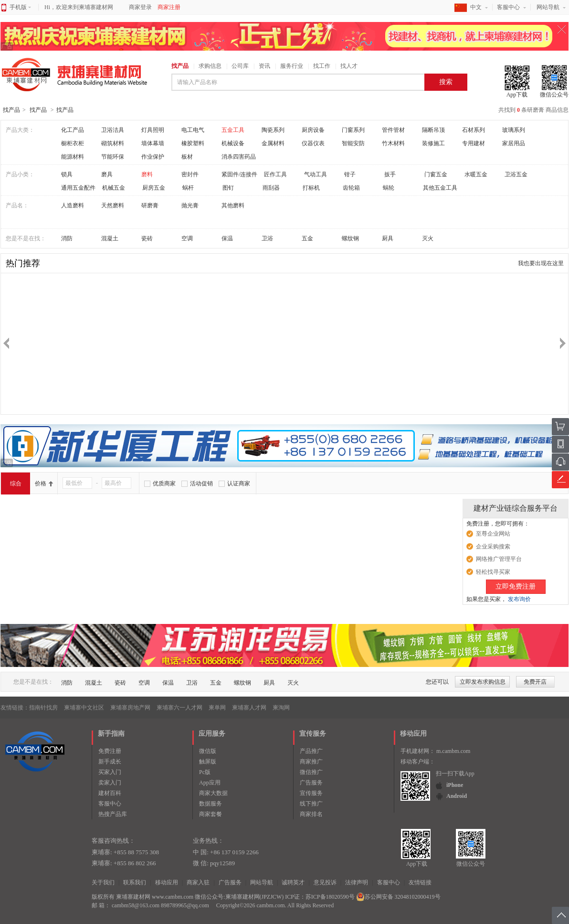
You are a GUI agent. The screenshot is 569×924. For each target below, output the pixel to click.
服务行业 (292, 66)
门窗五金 (436, 174)
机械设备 (233, 143)
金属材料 (273, 143)
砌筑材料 (113, 143)
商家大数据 (213, 793)
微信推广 (311, 772)
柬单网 (217, 708)
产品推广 (311, 751)
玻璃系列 (514, 130)
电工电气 (193, 130)
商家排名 (311, 814)
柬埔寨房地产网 (130, 708)
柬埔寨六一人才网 (179, 708)
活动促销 (201, 483)
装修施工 (433, 143)
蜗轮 (389, 188)
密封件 (190, 174)
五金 (307, 238)
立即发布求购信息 (483, 682)
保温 (227, 238)
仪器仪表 (313, 143)
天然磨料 (113, 205)
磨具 (107, 174)
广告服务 (311, 783)
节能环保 (113, 157)
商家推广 (311, 762)
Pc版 (205, 772)
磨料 (147, 174)
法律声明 (357, 882)
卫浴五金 (516, 174)
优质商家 (164, 483)
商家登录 (140, 7)
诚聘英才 (293, 882)
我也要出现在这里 (541, 263)
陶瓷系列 (273, 130)
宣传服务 (311, 793)
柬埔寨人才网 (249, 708)
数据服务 (211, 804)
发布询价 (519, 599)
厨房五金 (154, 188)
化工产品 (73, 130)
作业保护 (153, 157)
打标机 (311, 188)
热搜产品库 (113, 814)
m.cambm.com (453, 751)
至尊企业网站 (493, 534)
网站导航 (548, 7)
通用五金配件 (78, 188)
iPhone (455, 785)
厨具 (388, 238)
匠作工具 (275, 174)
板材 (187, 157)
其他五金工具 (440, 188)
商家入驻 (198, 882)
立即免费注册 (516, 586)
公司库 (240, 66)
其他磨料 (233, 205)
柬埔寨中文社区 (84, 708)
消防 (67, 238)
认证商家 (239, 483)
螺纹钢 (350, 238)
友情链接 (420, 882)
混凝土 (110, 238)
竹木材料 (393, 143)
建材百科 (110, 793)
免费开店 (535, 682)
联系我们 (135, 882)
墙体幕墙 (153, 143)
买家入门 (110, 772)
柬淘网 (281, 708)
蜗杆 (188, 188)
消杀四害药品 (239, 157)
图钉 (228, 188)
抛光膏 (190, 205)
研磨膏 (150, 205)
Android (457, 796)
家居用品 (514, 143)
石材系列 (474, 130)
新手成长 (110, 762)
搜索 (446, 82)
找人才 (349, 66)
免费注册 (110, 751)
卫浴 (267, 238)
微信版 (208, 751)
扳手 (390, 174)
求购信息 (210, 66)
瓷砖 (147, 238)
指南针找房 (43, 708)
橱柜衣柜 (73, 143)
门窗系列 (353, 130)
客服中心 (508, 7)
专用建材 (474, 143)
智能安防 (353, 143)
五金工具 (233, 130)
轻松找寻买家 (493, 572)
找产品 (180, 66)
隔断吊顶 (433, 130)
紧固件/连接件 (239, 174)
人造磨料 (73, 205)
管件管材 (393, 130)
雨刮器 (271, 188)
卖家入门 (110, 783)
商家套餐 (211, 814)
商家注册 (169, 7)
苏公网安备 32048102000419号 (398, 897)
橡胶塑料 (193, 143)
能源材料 (73, 157)
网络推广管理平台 (499, 559)
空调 (187, 238)
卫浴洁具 (113, 130)
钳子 (350, 174)
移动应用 (167, 882)
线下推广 (311, 804)
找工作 (322, 66)
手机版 (20, 7)
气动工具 (316, 174)
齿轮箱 (351, 188)
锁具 (67, 174)
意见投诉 (325, 882)
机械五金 (114, 188)
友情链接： (15, 708)
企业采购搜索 (493, 547)
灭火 (428, 238)
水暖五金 (476, 174)
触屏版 (208, 762)
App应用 (210, 783)
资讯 (264, 66)
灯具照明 (153, 130)
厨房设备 (313, 130)
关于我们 (103, 882)
